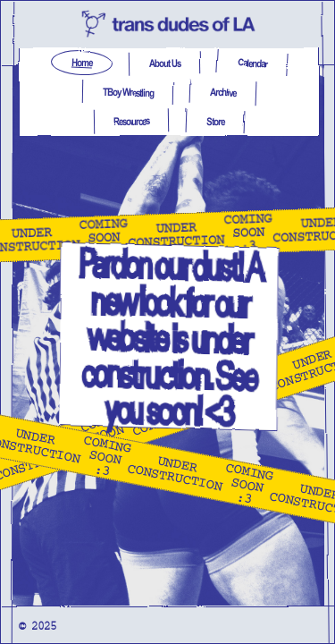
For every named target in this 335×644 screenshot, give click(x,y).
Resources (131, 121)
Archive (222, 93)
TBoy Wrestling (127, 93)
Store (214, 121)
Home (81, 63)
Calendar (252, 63)
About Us (164, 63)
